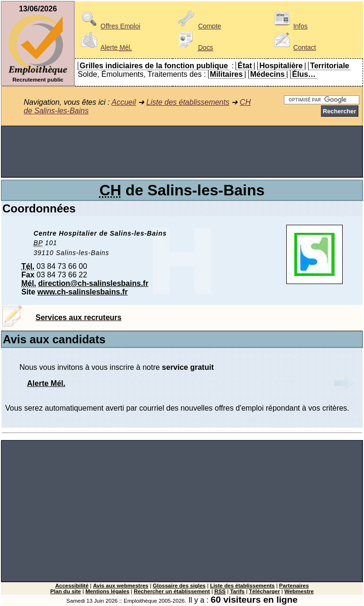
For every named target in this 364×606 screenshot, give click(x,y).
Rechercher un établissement (172, 591)
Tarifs (237, 591)
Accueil (124, 102)
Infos (289, 26)
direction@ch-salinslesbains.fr (94, 283)
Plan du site (66, 591)
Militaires (226, 74)
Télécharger (264, 591)
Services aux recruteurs (78, 317)
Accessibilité (72, 586)
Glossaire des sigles (179, 586)
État (245, 66)
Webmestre (299, 591)
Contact (293, 47)
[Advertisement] (182, 152)
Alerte (105, 47)
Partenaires (294, 586)
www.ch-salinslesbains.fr (83, 292)
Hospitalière (281, 66)
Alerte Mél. (46, 383)
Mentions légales (107, 591)
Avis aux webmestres (121, 586)
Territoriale (329, 66)
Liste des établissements (188, 102)
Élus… (304, 74)
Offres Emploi (109, 26)
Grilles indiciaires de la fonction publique (154, 66)
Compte (198, 26)
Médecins (268, 74)
